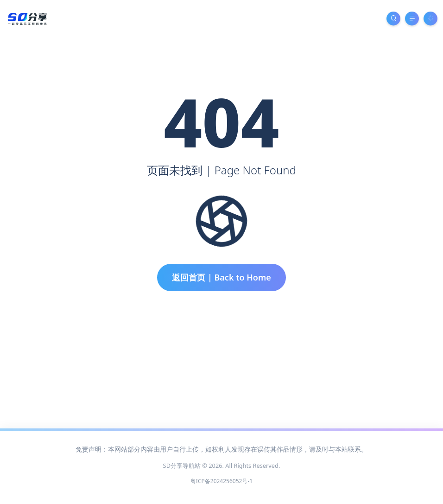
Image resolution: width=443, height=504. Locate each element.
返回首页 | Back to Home (221, 277)
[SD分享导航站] (27, 18)
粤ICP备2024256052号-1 (221, 481)
